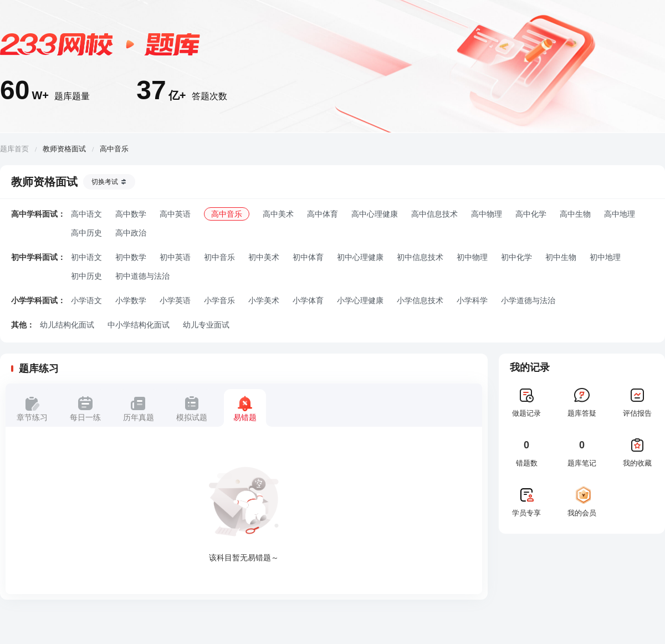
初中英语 (175, 257)
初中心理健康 (360, 257)
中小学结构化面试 (139, 325)
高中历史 (86, 233)
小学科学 (472, 300)
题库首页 (14, 149)
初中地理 (605, 257)
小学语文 (86, 300)
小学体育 (308, 300)
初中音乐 (219, 257)
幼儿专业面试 (206, 325)
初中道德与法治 (142, 276)
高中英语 (175, 214)
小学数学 (131, 300)
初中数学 (131, 257)
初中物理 (472, 257)
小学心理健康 (360, 300)
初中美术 (264, 257)
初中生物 (561, 257)
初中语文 (86, 257)
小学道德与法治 (528, 300)
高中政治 (131, 233)
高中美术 (278, 214)
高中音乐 (227, 214)
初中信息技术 (420, 257)
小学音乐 (219, 300)
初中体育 (308, 257)
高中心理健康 (375, 214)
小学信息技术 (420, 300)
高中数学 (131, 214)
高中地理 (620, 214)
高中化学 (531, 214)
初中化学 (516, 257)
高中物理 (487, 214)
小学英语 (175, 300)
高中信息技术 (434, 214)
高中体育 (323, 214)
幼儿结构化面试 (67, 325)
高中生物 (575, 214)
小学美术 (264, 300)
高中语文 (86, 214)
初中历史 (86, 276)
